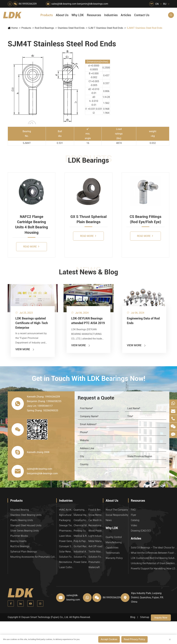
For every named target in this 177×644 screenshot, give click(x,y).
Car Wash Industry (96, 520)
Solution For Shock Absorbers (81, 557)
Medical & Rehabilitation (81, 536)
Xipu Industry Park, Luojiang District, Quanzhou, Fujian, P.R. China (147, 597)
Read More (31, 246)
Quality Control (114, 537)
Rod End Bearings (44, 28)
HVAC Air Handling (66, 510)
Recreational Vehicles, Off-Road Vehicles (66, 562)
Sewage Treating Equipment (66, 525)
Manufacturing (114, 542)
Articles (126, 15)
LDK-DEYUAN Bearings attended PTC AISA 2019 (88, 321)
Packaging (65, 520)
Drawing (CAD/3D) (141, 531)
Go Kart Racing (81, 546)
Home (14, 28)
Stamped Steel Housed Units (26, 525)
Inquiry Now (161, 618)
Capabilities (112, 548)
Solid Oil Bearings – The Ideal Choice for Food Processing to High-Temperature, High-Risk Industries (154, 548)
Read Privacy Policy (134, 639)
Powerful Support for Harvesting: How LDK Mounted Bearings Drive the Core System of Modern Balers (154, 569)
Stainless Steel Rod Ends (71, 28)
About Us (62, 15)
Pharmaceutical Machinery (66, 531)
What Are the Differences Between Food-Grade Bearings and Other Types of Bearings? (154, 553)
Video (134, 525)
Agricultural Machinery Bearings (66, 515)
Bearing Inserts (18, 541)
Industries (111, 15)
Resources (94, 15)
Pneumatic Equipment (96, 562)
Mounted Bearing (20, 510)
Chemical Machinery (81, 525)
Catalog (135, 520)
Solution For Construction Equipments (96, 557)
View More (25, 349)
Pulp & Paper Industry (81, 541)
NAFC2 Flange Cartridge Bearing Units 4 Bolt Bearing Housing (32, 225)
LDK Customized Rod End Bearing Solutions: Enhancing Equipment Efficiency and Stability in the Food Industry (154, 558)
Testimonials (113, 553)
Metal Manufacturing (96, 541)
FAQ (133, 510)
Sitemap (145, 617)
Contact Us (142, 15)
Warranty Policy (114, 558)
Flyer (133, 515)
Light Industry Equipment (96, 536)
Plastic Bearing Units (22, 520)
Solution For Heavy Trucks (66, 557)
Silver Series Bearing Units (25, 531)
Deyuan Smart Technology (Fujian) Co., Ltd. (45, 617)
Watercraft (94, 567)
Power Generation (81, 562)
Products (47, 15)
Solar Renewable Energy (66, 552)
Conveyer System (66, 546)
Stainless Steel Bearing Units (26, 515)
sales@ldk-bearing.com (64, 4)
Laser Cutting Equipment (66, 567)
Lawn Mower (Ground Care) (66, 536)
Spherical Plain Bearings (24, 552)
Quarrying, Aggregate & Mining (81, 510)
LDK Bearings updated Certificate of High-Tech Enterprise (32, 323)
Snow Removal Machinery (96, 515)
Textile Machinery (96, 552)
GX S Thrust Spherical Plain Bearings (88, 219)
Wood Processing (96, 531)
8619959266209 (28, 4)
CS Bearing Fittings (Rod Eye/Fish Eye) (145, 219)
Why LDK (78, 15)
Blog (133, 617)
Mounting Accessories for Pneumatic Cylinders (33, 557)
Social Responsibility (117, 515)
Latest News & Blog (88, 272)
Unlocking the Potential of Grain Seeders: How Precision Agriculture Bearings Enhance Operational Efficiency (154, 563)
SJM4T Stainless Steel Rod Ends (144, 28)
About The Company (117, 510)
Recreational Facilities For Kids (96, 525)
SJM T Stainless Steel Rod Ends (106, 28)
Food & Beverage (96, 510)
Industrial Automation (81, 552)
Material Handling (81, 515)
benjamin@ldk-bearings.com (93, 4)
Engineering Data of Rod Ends (143, 321)
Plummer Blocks (19, 536)
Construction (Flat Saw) (81, 520)
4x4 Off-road (95, 546)
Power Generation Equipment (66, 541)
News (109, 520)
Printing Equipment (81, 531)
